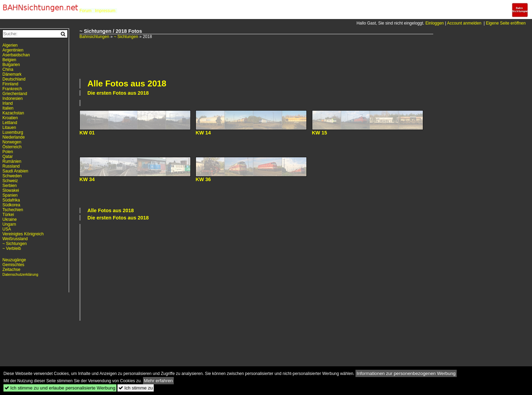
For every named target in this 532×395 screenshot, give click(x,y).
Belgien (9, 60)
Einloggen (434, 23)
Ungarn (9, 224)
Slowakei (11, 190)
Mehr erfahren (159, 381)
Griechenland (15, 94)
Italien (8, 108)
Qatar (8, 157)
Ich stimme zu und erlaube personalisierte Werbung (60, 388)
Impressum (105, 11)
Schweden (12, 176)
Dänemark (12, 74)
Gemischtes (13, 265)
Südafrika (11, 200)
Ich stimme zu (136, 388)
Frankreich (12, 89)
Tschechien (13, 210)
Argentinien (13, 50)
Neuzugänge (14, 260)
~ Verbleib (12, 248)
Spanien (10, 195)
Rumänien (12, 161)
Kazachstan (13, 113)
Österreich (12, 147)
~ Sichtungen (126, 37)
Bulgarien (11, 65)
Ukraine (9, 219)
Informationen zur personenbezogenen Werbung (406, 373)
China (8, 69)
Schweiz (10, 181)
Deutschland (14, 79)
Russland (11, 166)
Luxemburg (13, 132)
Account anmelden (464, 23)
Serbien (9, 186)
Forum (85, 11)
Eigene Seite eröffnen (506, 23)
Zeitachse (11, 270)
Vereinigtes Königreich (23, 234)
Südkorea (11, 205)
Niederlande (14, 137)
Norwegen (12, 142)
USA (7, 229)
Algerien (10, 45)
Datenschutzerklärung (20, 274)
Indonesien (13, 98)
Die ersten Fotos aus (118, 93)
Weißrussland (15, 239)
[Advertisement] (256, 58)
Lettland (10, 123)
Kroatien (10, 118)
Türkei (8, 215)
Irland (8, 103)
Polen (8, 152)
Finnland (10, 84)
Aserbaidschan (16, 55)
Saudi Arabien (15, 171)
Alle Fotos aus (127, 83)
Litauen (9, 128)
